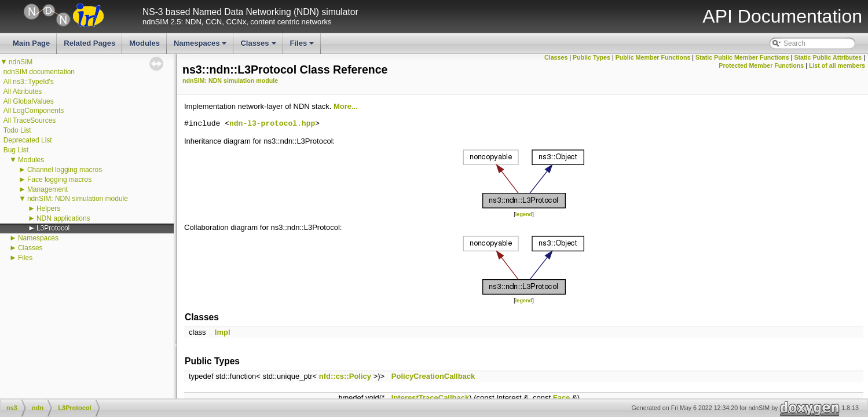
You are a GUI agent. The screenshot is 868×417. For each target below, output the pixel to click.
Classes (259, 46)
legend (524, 214)
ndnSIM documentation (39, 72)
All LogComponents (34, 111)
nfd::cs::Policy (345, 376)
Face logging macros (59, 180)
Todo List (17, 130)
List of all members (837, 65)
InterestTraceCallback (430, 398)
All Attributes (23, 92)
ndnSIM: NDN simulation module (78, 199)
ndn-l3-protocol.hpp (272, 124)
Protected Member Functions (761, 65)
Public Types (592, 57)
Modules (144, 43)
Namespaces (201, 46)
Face (562, 398)
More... (346, 106)
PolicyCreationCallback (433, 376)
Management (47, 189)
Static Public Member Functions (742, 57)
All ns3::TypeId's (29, 82)
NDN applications (63, 218)
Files (303, 46)
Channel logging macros (65, 170)
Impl (223, 332)
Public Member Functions (653, 57)
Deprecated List (28, 140)
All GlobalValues (29, 101)
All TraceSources (30, 120)
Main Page (31, 43)
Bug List (16, 150)
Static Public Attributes (828, 57)
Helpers (48, 209)
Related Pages (89, 43)
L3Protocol (53, 228)
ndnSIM (21, 62)
